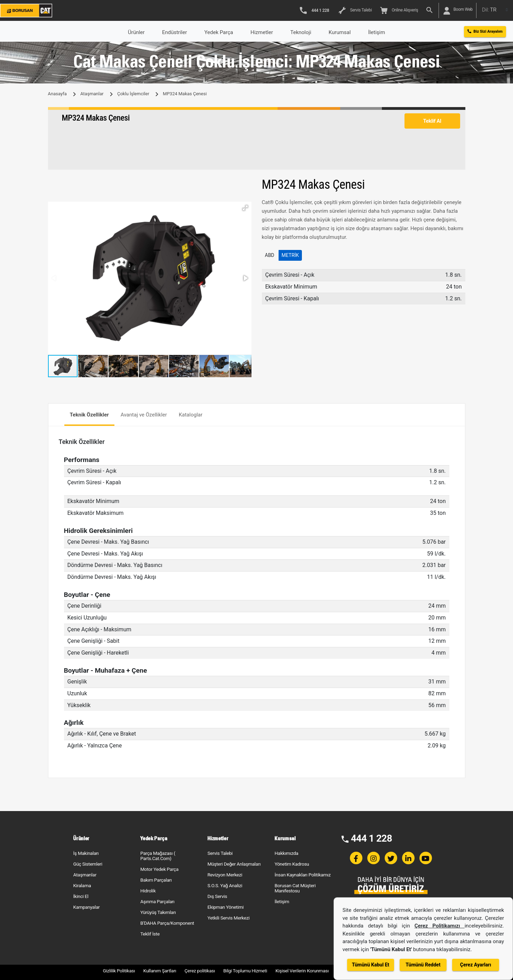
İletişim (282, 901)
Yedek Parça (219, 32)
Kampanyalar (86, 907)
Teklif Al (432, 121)
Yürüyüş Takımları (158, 912)
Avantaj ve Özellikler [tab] (144, 415)
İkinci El (81, 896)
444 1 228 (372, 838)
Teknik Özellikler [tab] (89, 415)
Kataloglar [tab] (191, 415)
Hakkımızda (286, 853)
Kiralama (82, 885)
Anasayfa (57, 94)
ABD (270, 255)
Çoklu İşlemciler (133, 94)
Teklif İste (150, 934)
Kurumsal (340, 32)
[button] (245, 208)
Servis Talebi (355, 10)
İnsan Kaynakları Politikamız (302, 875)
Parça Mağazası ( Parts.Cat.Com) (158, 856)
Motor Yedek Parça (159, 869)
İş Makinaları (86, 853)
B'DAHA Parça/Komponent (167, 923)
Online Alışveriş (399, 10)
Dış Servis (217, 896)
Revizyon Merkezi (225, 875)
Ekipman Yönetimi (225, 907)
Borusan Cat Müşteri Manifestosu (295, 888)
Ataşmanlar (92, 94)
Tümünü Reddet (423, 965)
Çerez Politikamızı (440, 926)
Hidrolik (148, 891)
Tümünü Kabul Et (371, 965)
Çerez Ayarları (476, 965)
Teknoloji (301, 32)
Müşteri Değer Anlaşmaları (234, 864)
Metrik (290, 255)
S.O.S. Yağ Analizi (225, 885)
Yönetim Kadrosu (292, 864)
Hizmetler (262, 32)
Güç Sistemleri (87, 864)
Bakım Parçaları (156, 880)
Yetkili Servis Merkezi (228, 918)
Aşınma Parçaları (157, 901)
